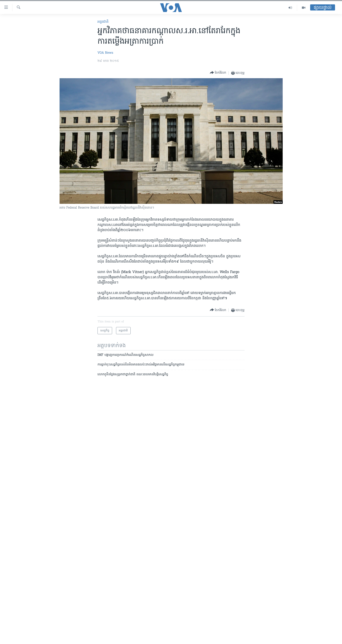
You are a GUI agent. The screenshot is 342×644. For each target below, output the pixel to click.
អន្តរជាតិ (103, 22)
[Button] (218, 73)
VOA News (105, 53)
